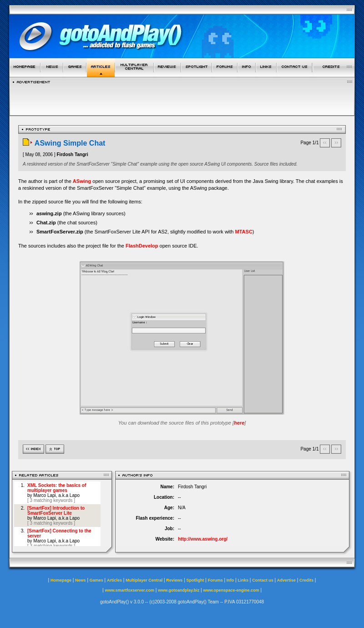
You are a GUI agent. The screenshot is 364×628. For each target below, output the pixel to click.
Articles (114, 580)
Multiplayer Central (144, 580)
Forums (215, 580)
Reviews (174, 580)
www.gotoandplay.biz (179, 590)
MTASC (244, 232)
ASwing (82, 181)
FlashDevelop (142, 246)
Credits (306, 580)
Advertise (286, 580)
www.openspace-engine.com (231, 590)
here (239, 423)
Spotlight (195, 580)
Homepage (61, 580)
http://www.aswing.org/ (203, 539)
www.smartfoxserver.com (129, 590)
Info (230, 580)
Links (243, 580)
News (81, 580)
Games (96, 580)
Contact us (263, 580)
